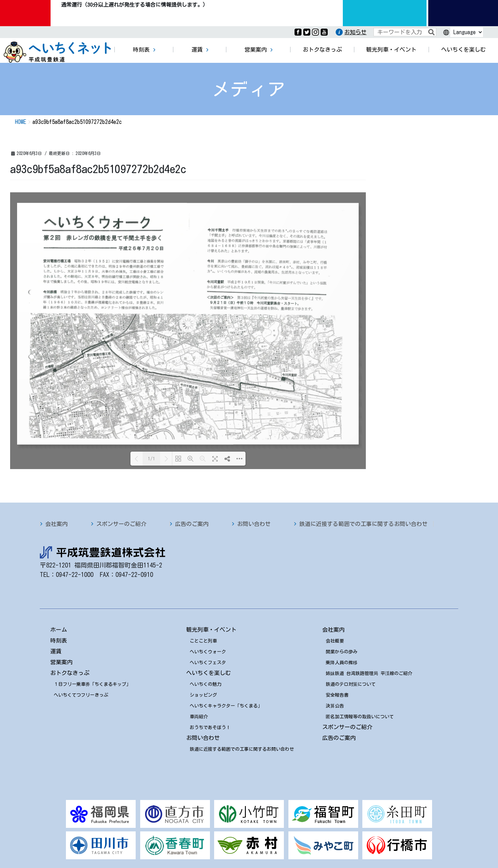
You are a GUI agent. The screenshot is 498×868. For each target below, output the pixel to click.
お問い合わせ (254, 524)
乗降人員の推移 (342, 663)
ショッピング (203, 695)
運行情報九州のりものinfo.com (385, 13)
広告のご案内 (192, 524)
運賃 (56, 651)
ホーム (59, 630)
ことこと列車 (203, 641)
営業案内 (61, 662)
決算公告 (335, 706)
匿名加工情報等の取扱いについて (360, 717)
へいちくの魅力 (206, 684)
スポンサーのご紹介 (121, 524)
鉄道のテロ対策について (351, 684)
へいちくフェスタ (208, 663)
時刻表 (59, 640)
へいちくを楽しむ (209, 673)
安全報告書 (337, 695)
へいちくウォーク (208, 652)
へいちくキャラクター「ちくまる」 (226, 706)
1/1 (152, 459)
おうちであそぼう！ (210, 728)
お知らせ (355, 32)
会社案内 (56, 524)
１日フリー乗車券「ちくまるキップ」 (92, 684)
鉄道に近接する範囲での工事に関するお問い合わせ (363, 524)
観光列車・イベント (211, 630)
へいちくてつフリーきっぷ (81, 695)
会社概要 (335, 641)
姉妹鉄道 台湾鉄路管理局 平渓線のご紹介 (369, 673)
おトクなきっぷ (70, 673)
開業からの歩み (342, 652)
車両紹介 (199, 717)
